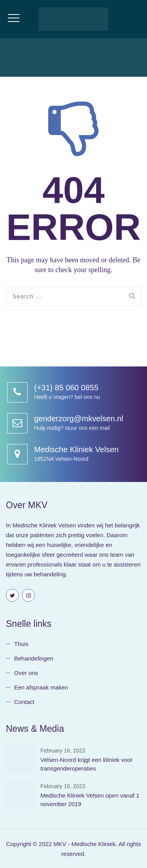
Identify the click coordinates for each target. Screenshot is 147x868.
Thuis (21, 644)
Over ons (26, 673)
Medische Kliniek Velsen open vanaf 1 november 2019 (90, 800)
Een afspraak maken (41, 687)
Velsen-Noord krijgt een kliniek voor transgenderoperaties (86, 764)
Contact (24, 702)
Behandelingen (34, 658)
